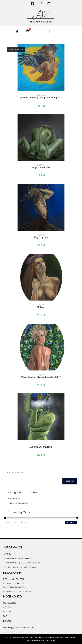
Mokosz (41, 307)
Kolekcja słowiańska (18, 503)
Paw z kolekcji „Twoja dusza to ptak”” (41, 377)
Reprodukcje (14, 498)
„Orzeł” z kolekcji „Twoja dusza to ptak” (41, 98)
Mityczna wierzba (41, 167)
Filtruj (71, 523)
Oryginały (41, 95)
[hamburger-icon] (46, 31)
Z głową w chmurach (41, 447)
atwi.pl (52, 640)
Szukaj (70, 481)
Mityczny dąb (41, 237)
